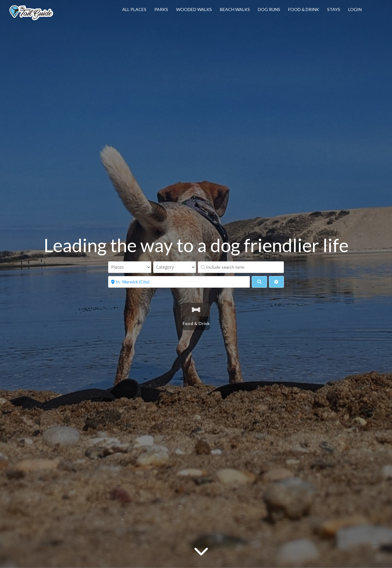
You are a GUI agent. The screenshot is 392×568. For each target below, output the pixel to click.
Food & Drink (304, 9)
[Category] (175, 267)
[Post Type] (130, 267)
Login (355, 9)
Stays (334, 9)
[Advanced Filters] (276, 282)
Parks (161, 9)
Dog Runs (269, 9)
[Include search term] (241, 267)
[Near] (179, 282)
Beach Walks (235, 9)
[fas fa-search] (259, 282)
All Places (134, 9)
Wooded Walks (194, 9)
